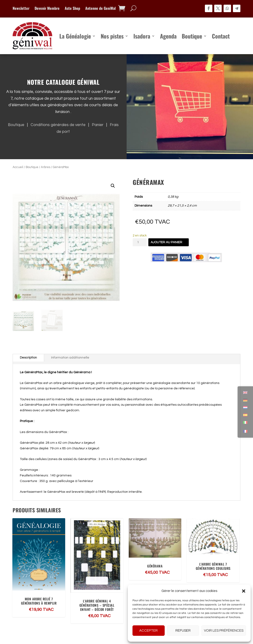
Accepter (148, 631)
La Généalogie (75, 36)
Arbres (46, 167)
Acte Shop (72, 9)
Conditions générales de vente (59, 125)
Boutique (192, 36)
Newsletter (21, 9)
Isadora (142, 36)
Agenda (168, 36)
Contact (221, 36)
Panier (99, 125)
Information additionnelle (70, 358)
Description (28, 358)
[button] (244, 591)
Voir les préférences (224, 631)
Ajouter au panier (166, 242)
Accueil (18, 167)
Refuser (183, 631)
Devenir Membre (47, 9)
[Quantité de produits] (140, 242)
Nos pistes (112, 36)
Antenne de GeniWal (100, 9)
